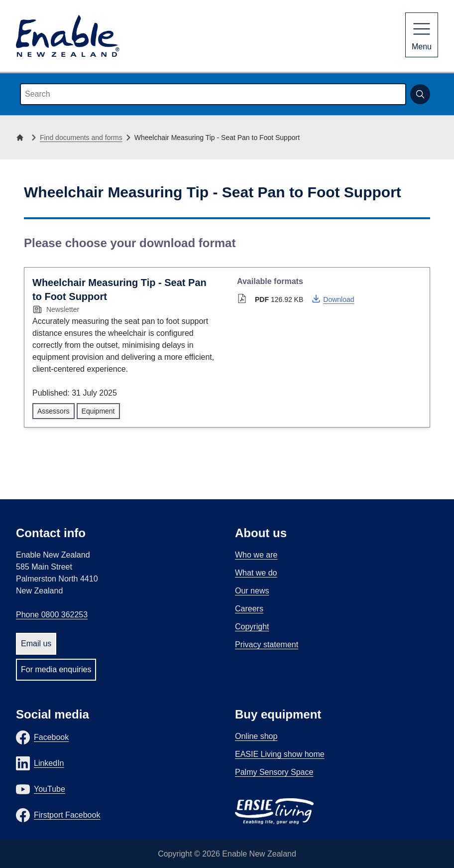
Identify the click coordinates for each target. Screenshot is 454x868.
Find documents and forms (81, 138)
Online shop (256, 736)
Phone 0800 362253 (52, 615)
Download (333, 298)
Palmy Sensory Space (274, 772)
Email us (36, 644)
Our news (252, 591)
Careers (249, 609)
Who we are (256, 555)
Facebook (51, 737)
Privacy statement (267, 645)
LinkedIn (49, 763)
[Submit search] (420, 94)
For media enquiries (56, 669)
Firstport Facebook (67, 815)
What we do (256, 573)
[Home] (22, 138)
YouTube (50, 789)
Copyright (252, 627)
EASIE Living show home (280, 754)
